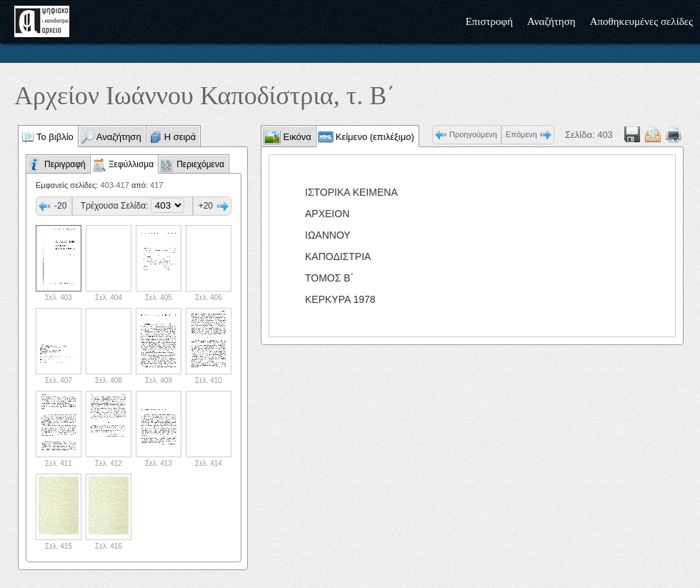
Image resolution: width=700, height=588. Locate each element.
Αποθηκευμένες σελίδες (641, 21)
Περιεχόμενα (200, 164)
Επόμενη (521, 134)
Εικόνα (296, 137)
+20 (206, 206)
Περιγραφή (65, 164)
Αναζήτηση (551, 21)
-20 (60, 206)
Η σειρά (180, 137)
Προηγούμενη (473, 134)
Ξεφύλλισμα (131, 164)
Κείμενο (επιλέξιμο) (375, 137)
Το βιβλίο (55, 137)
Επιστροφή (489, 21)
